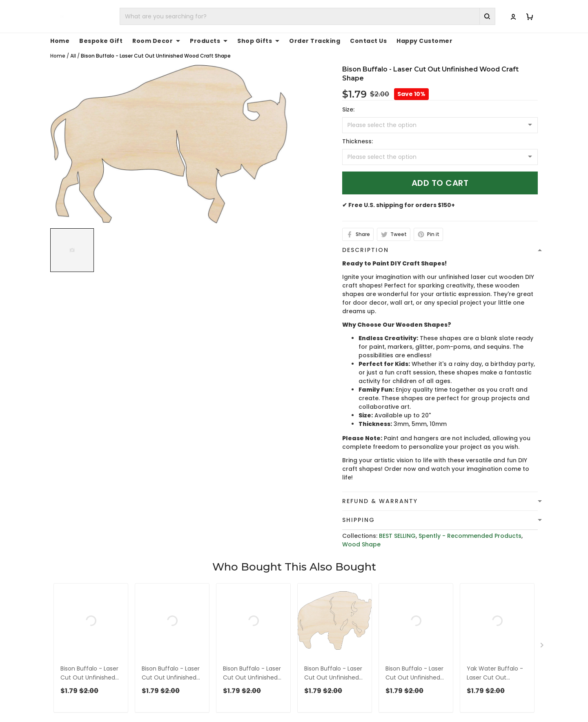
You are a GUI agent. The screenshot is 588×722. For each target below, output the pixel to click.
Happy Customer (424, 41)
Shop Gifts (258, 41)
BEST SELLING (397, 536)
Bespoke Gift (101, 41)
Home (60, 41)
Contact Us (368, 41)
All (73, 56)
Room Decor (156, 41)
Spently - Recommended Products (470, 536)
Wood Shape (361, 544)
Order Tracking (315, 41)
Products (209, 41)
